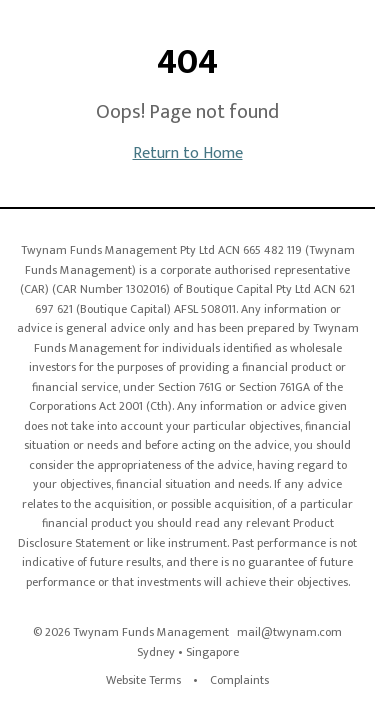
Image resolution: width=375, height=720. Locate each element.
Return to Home (188, 153)
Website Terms (143, 680)
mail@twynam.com (289, 632)
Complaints (239, 680)
